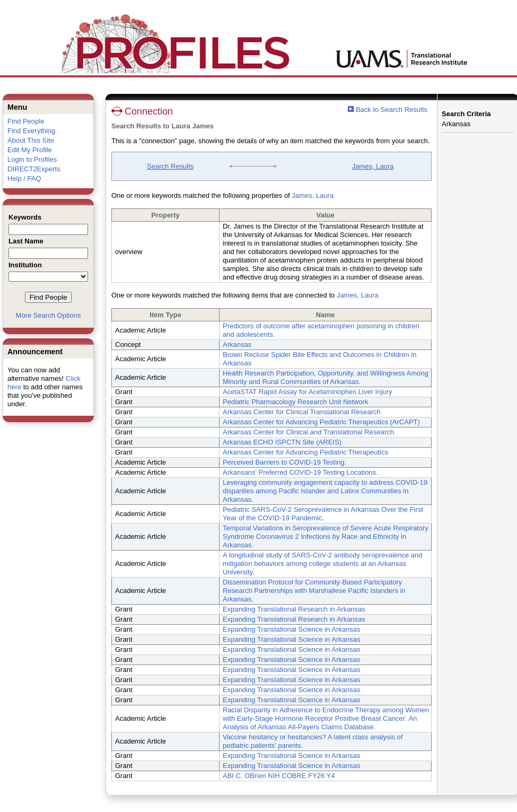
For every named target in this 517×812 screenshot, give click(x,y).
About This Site (31, 140)
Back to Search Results (388, 110)
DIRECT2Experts (34, 169)
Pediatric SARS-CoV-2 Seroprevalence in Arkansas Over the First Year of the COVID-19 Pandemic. (323, 514)
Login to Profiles (32, 159)
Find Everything (31, 131)
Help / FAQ (24, 178)
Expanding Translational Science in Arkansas (291, 629)
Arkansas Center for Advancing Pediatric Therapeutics (305, 452)
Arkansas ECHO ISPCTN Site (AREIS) (282, 442)
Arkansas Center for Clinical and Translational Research (308, 432)
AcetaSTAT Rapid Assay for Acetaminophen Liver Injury (307, 392)
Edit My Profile (30, 150)
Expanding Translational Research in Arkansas (294, 609)
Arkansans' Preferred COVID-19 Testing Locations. (300, 472)
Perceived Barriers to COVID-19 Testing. (284, 462)
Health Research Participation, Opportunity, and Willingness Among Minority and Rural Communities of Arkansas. (326, 377)
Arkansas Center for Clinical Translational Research (302, 412)
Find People (26, 121)
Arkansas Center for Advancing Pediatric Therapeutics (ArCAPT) (321, 422)
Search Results (170, 166)
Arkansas (237, 344)
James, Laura (373, 166)
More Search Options (49, 315)
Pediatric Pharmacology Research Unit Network (296, 402)
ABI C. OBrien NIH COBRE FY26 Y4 (279, 776)
